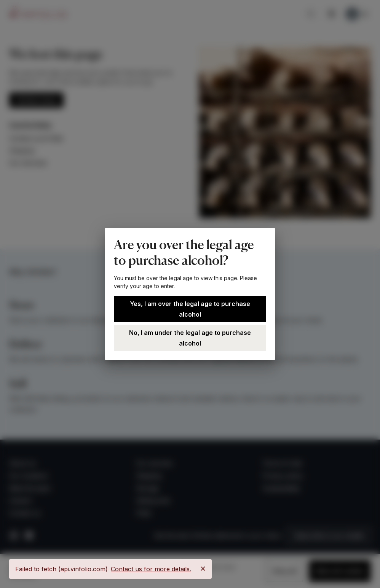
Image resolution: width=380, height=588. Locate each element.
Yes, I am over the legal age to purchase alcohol (190, 309)
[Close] (203, 569)
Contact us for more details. (151, 569)
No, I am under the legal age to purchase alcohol (190, 338)
